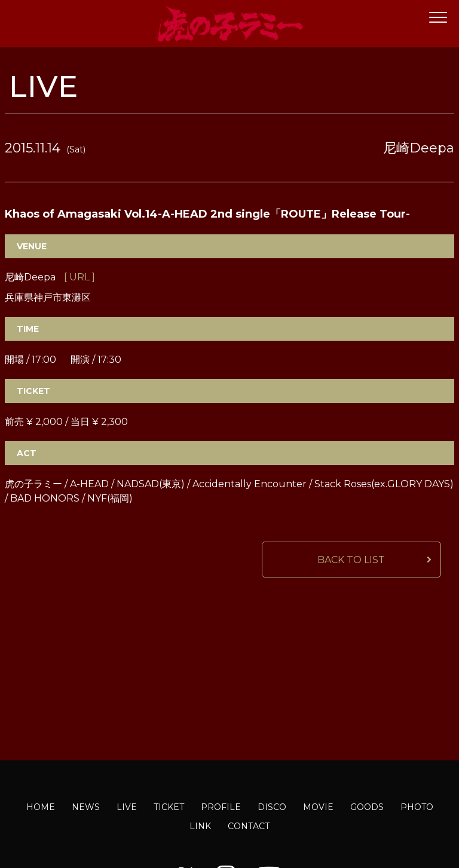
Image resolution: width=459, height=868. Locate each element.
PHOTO (417, 807)
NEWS (86, 807)
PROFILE (221, 807)
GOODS (367, 807)
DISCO (272, 807)
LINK (200, 826)
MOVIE (318, 807)
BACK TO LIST (351, 560)
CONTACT (249, 826)
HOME (41, 807)
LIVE (127, 807)
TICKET (169, 807)
